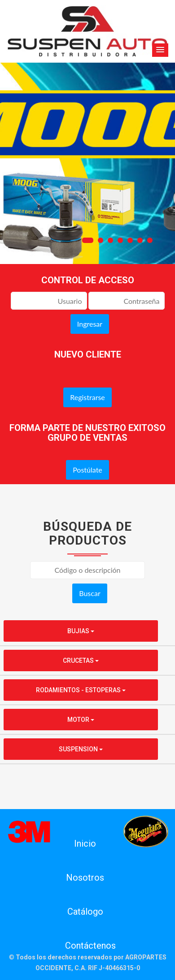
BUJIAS (81, 631)
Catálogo (85, 912)
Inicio (85, 844)
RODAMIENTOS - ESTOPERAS (81, 690)
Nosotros (85, 878)
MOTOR (81, 720)
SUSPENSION (81, 749)
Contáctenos (90, 946)
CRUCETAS (81, 660)
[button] (160, 50)
